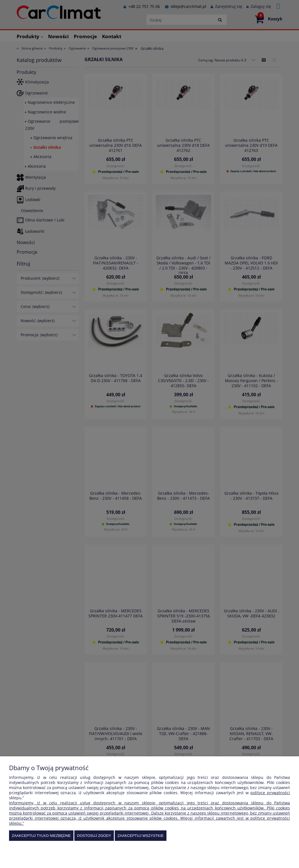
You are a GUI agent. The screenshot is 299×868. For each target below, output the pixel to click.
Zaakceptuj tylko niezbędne (41, 836)
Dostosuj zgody (94, 836)
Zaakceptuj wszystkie (141, 836)
